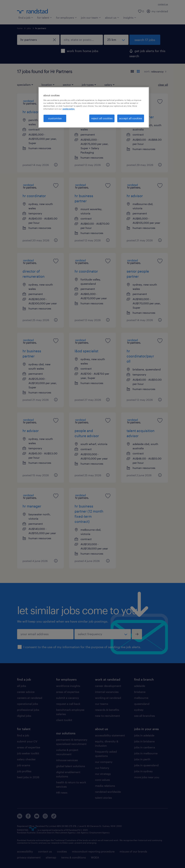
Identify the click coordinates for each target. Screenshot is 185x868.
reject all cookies (102, 118)
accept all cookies (131, 118)
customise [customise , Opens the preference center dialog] (55, 118)
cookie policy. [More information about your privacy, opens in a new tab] (69, 109)
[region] (94, 107)
